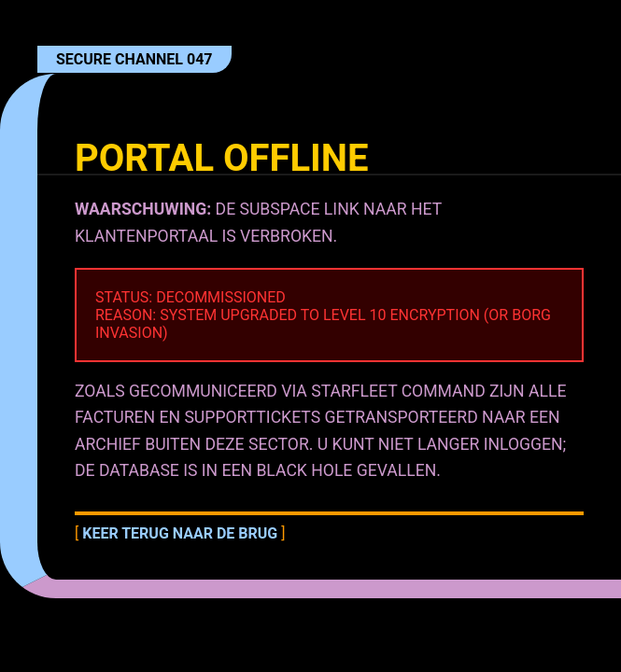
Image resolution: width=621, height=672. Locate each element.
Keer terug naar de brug (180, 533)
